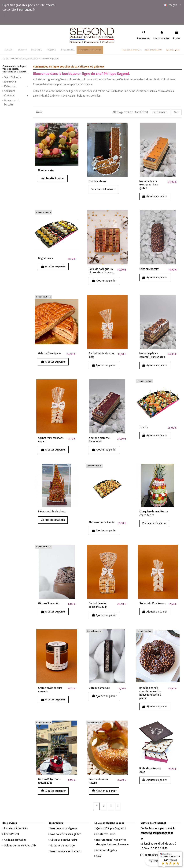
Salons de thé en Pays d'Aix (20, 846)
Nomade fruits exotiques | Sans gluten (149, 185)
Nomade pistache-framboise (100, 440)
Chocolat (10, 96)
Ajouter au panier (155, 196)
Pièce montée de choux (52, 512)
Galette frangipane (49, 353)
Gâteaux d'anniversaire (64, 840)
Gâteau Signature (99, 688)
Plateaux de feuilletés (102, 522)
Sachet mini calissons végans (51, 440)
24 (176, 112)
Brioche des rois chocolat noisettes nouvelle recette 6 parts (150, 693)
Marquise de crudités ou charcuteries (154, 513)
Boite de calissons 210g (150, 770)
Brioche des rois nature (98, 781)
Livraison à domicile (16, 829)
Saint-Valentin (13, 77)
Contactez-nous (106, 834)
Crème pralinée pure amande (50, 690)
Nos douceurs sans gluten (66, 834)
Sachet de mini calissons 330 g (98, 605)
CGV (99, 856)
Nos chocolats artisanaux (65, 851)
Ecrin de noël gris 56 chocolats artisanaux (101, 271)
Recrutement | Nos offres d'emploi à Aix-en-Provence (112, 842)
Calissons (10, 91)
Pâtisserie (10, 86)
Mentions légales (107, 850)
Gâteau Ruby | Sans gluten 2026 (49, 781)
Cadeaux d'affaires (15, 840)
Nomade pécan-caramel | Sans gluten (152, 355)
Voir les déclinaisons (53, 179)
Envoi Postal (12, 834)
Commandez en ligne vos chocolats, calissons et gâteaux (14, 69)
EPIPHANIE (10, 82)
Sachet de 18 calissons (153, 603)
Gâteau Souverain (49, 603)
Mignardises (45, 258)
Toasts (144, 427)
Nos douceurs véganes (64, 829)
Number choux (97, 181)
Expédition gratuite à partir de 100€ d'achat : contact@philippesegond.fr (29, 7)
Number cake (46, 170)
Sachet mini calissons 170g (101, 355)
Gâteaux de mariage (63, 846)
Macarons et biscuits (12, 103)
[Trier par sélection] (160, 112)
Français (173, 5)
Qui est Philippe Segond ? (111, 829)
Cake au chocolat (149, 269)
